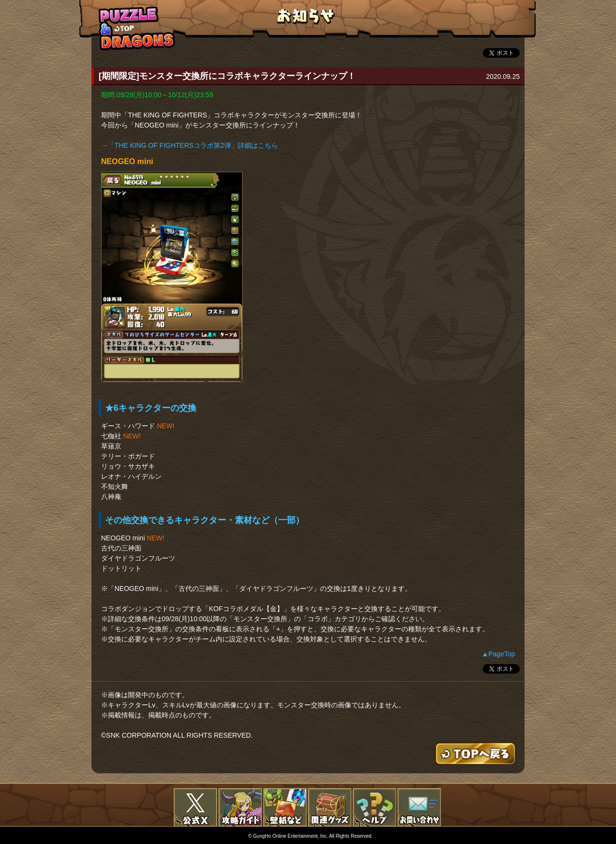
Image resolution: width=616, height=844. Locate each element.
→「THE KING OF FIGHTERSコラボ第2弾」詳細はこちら (190, 145)
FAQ (374, 807)
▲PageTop (498, 654)
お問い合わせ (419, 807)
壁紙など (285, 807)
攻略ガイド (240, 807)
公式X (195, 807)
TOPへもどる (137, 28)
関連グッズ (330, 807)
